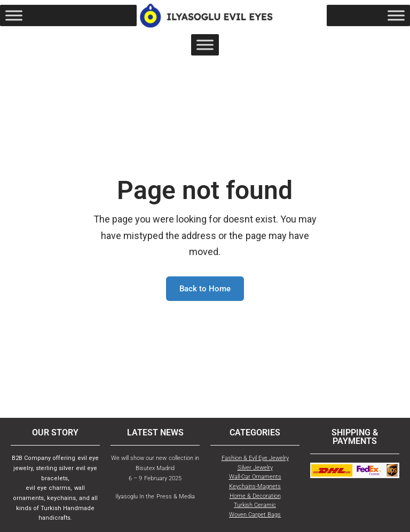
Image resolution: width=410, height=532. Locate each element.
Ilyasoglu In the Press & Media (155, 497)
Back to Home (205, 289)
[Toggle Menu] (14, 16)
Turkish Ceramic (255, 505)
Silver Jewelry (255, 468)
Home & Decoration (255, 496)
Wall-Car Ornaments (255, 477)
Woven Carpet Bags (255, 515)
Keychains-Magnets (255, 486)
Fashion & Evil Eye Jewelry (255, 458)
